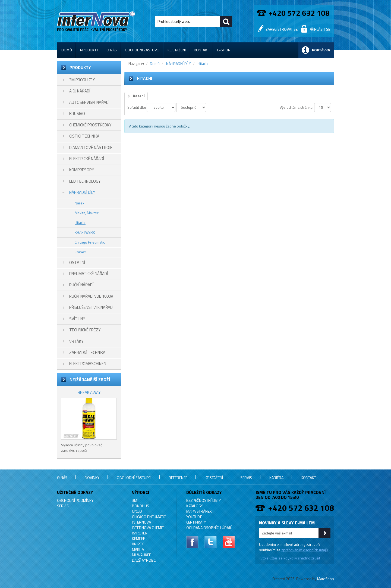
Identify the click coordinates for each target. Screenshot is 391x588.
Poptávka (321, 50)
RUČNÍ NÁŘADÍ (81, 285)
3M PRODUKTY (82, 80)
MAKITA (138, 549)
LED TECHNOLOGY (85, 181)
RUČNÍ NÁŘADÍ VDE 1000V (91, 296)
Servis (246, 477)
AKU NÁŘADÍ (80, 91)
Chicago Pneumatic (90, 242)
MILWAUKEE (141, 555)
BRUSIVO (77, 113)
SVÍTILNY (77, 319)
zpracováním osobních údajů (305, 550)
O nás (112, 50)
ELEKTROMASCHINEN (88, 364)
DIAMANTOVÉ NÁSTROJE (91, 147)
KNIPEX (138, 544)
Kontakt (201, 50)
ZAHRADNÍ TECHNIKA (87, 352)
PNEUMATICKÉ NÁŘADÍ (89, 274)
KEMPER (139, 538)
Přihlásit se (319, 29)
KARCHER (140, 533)
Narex (79, 203)
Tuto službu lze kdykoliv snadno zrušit (290, 558)
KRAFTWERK (85, 232)
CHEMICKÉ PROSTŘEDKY (90, 125)
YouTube (194, 517)
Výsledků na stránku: (297, 107)
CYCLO (137, 511)
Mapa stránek (199, 511)
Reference (178, 477)
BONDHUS (141, 506)
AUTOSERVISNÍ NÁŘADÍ (89, 102)
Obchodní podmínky (75, 500)
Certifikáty (196, 522)
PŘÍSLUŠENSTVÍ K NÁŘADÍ (91, 307)
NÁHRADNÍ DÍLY (82, 192)
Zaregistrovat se (282, 29)
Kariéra (276, 477)
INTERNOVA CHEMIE (148, 528)
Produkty (89, 50)
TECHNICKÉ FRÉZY (85, 330)
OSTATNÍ (77, 262)
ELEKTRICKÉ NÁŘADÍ (87, 159)
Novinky (92, 477)
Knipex (80, 252)
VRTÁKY (76, 341)
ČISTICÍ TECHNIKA (84, 136)
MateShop (326, 579)
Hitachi (80, 223)
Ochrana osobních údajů (209, 528)
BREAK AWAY (89, 392)
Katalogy (195, 506)
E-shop (224, 50)
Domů (67, 50)
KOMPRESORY (82, 170)
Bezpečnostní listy (204, 500)
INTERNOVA (141, 522)
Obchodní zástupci (142, 50)
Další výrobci (144, 560)
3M (135, 500)
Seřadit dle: (137, 107)
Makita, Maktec (87, 213)
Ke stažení (177, 50)
